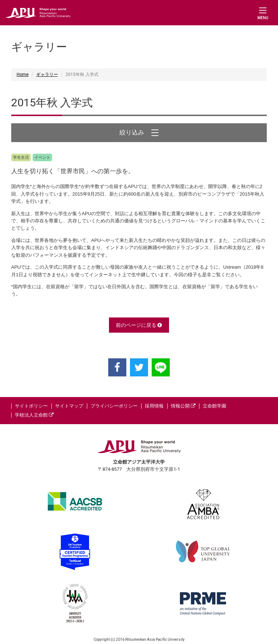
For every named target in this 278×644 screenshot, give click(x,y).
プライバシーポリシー (114, 406)
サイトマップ (69, 406)
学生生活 (21, 157)
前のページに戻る (139, 325)
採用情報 (154, 406)
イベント (42, 157)
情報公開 (183, 406)
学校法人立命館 (34, 415)
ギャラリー (47, 74)
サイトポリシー (31, 406)
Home (23, 74)
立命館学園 (214, 406)
